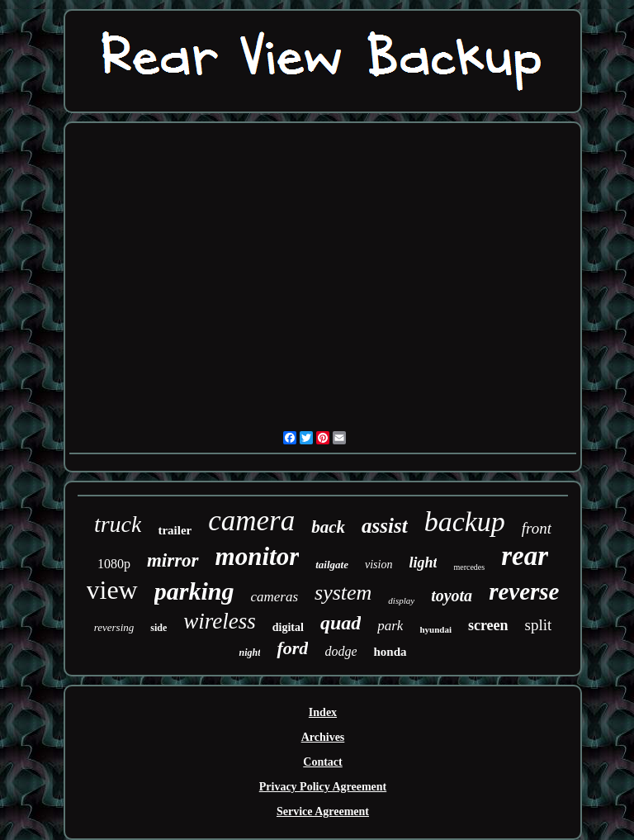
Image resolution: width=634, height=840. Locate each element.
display (401, 600)
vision (379, 565)
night (249, 653)
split (539, 625)
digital (288, 627)
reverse (524, 591)
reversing (114, 627)
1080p (114, 564)
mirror (173, 560)
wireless (220, 621)
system (343, 593)
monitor (258, 556)
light (423, 562)
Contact (322, 762)
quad (341, 623)
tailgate (332, 565)
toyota (452, 596)
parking (194, 591)
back (328, 527)
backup (465, 522)
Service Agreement (323, 812)
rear (525, 556)
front (537, 528)
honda (390, 652)
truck (118, 524)
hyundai (435, 629)
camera (251, 521)
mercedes (469, 567)
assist (385, 526)
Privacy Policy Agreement (323, 787)
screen (488, 625)
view (112, 590)
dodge (341, 651)
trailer (175, 530)
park (390, 626)
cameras (274, 597)
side (158, 628)
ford (292, 648)
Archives (323, 737)
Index (323, 712)
